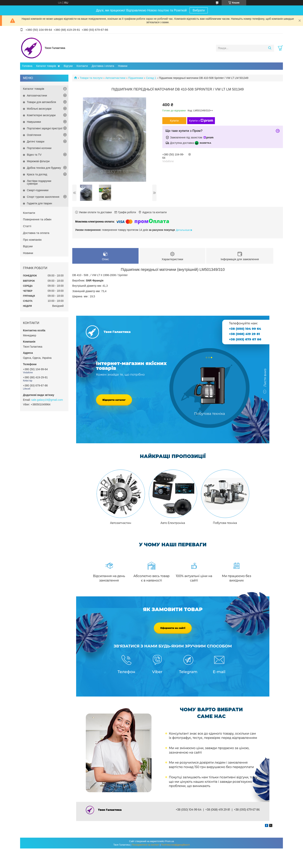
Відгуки (68, 66)
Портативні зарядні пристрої (45, 128)
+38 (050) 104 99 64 (245, 329)
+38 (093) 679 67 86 (245, 339)
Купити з (201, 121)
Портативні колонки (39, 148)
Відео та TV (34, 155)
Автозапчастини (115, 78)
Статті (27, 226)
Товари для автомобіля (41, 102)
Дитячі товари (36, 142)
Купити (174, 121)
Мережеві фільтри (38, 161)
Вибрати (199, 10)
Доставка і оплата (103, 66)
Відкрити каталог (114, 400)
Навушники (34, 122)
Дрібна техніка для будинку (44, 168)
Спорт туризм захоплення (43, 197)
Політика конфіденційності (175, 845)
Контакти (82, 66)
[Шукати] (270, 48)
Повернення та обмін (37, 219)
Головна (27, 66)
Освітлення (34, 135)
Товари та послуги (91, 78)
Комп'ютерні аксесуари (41, 115)
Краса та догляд (37, 174)
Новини (123, 66)
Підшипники (136, 78)
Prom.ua (170, 841)
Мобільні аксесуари (39, 109)
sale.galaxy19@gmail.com (47, 400)
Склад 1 (151, 78)
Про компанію (32, 240)
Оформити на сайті (173, 628)
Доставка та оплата (36, 233)
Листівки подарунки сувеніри (39, 182)
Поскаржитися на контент (146, 845)
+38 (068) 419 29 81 (244, 334)
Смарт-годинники (38, 190)
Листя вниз (265, 380)
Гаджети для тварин (39, 203)
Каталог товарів (46, 66)
